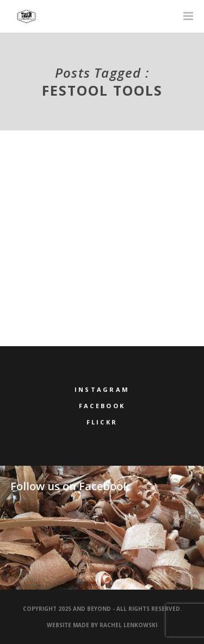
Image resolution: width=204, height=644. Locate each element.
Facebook (102, 406)
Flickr (102, 422)
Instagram (102, 389)
